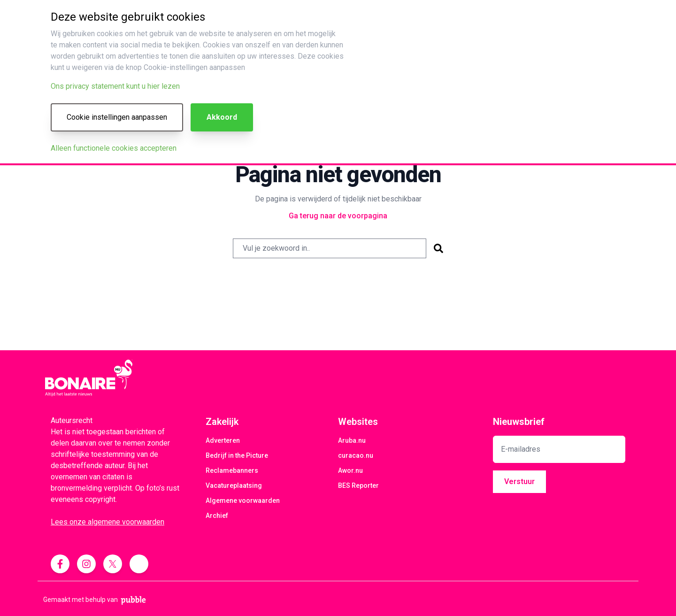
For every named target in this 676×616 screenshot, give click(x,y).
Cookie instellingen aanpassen (117, 117)
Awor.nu (350, 470)
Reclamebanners (232, 470)
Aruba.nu (352, 440)
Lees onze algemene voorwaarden (108, 522)
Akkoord (222, 117)
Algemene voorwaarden (243, 500)
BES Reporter (358, 485)
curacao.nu (356, 455)
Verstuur (519, 481)
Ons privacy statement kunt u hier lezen (115, 86)
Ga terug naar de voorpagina (338, 216)
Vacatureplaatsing (234, 485)
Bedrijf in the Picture (237, 455)
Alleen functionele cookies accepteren (114, 148)
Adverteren (223, 440)
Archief (217, 516)
